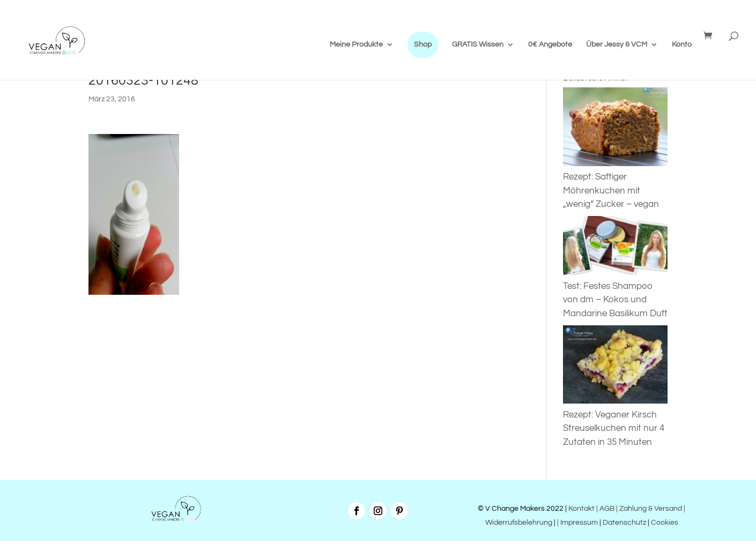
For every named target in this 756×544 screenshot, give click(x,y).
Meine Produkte (356, 44)
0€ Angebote (550, 44)
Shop (423, 44)
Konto (682, 44)
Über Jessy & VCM (617, 44)
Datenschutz (624, 523)
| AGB (605, 509)
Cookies (665, 523)
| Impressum (577, 523)
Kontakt (581, 509)
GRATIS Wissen (478, 44)
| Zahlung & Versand (650, 509)
